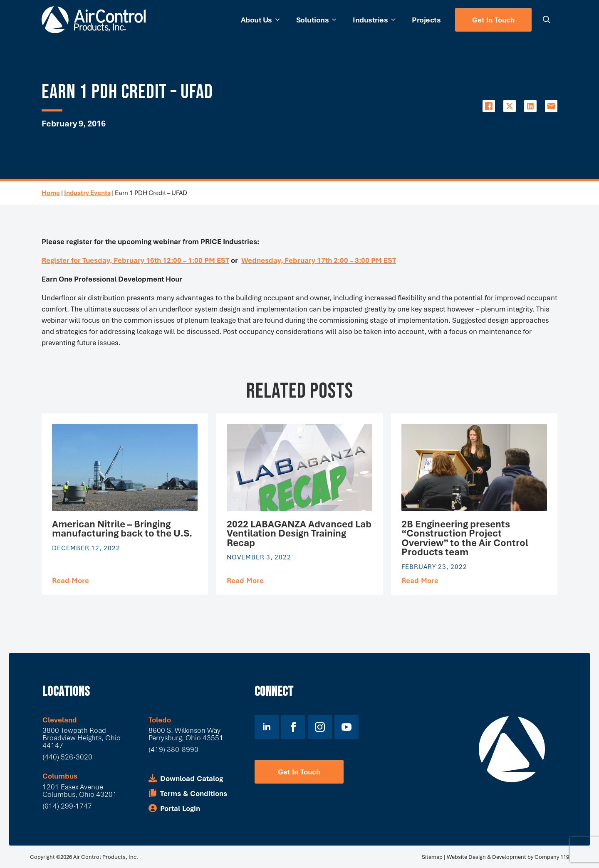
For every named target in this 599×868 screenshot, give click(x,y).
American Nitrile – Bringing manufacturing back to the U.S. (122, 529)
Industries (370, 20)
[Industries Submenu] (396, 20)
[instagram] (320, 727)
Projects (426, 20)
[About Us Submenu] (280, 20)
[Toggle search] (547, 20)
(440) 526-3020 (67, 757)
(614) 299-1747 (67, 806)
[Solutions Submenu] (337, 20)
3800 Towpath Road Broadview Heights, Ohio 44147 (82, 738)
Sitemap (432, 857)
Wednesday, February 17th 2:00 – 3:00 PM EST (319, 260)
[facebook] (293, 727)
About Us (256, 20)
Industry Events (87, 193)
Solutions (313, 20)
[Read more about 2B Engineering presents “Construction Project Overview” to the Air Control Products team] (420, 580)
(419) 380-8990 (173, 749)
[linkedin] (267, 727)
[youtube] (347, 727)
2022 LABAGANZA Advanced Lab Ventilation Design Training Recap (299, 534)
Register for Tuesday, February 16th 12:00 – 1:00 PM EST (135, 260)
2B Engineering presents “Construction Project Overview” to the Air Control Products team (465, 538)
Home (51, 193)
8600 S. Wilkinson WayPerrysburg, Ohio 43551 (186, 734)
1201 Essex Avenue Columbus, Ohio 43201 (80, 790)
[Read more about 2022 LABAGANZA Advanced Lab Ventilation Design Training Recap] (245, 580)
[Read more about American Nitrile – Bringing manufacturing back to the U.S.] (71, 580)
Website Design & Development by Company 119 (508, 857)
